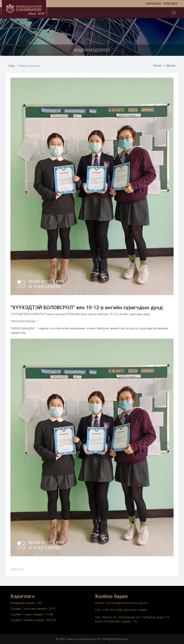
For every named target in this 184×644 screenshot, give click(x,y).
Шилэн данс (154, 4)
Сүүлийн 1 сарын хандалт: (28, 614)
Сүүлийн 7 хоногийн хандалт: (29, 609)
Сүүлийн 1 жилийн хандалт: (28, 620)
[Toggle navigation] (174, 13)
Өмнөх (157, 66)
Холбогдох (170, 4)
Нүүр (12, 66)
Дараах (171, 66)
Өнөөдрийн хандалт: (24, 603)
